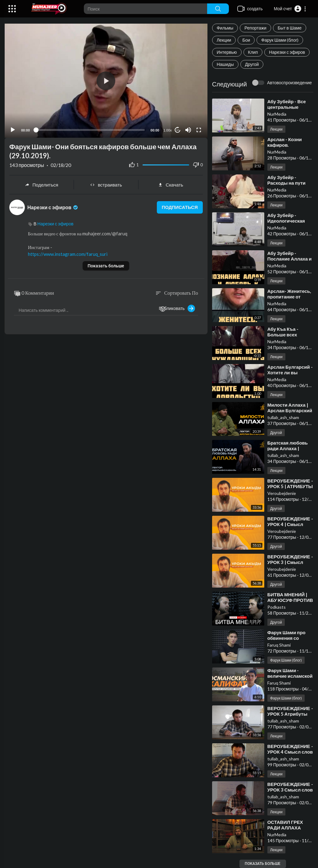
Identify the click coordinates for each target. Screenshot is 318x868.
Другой (252, 64)
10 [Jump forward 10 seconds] (177, 130)
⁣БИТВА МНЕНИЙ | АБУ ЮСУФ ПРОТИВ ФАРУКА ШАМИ (290, 600)
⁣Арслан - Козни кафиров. (285, 142)
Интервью (227, 52)
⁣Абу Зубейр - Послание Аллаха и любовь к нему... (290, 259)
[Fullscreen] (199, 130)
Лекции (224, 40)
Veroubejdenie (282, 493)
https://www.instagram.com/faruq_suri (68, 254)
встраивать (106, 185)
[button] (290, 9)
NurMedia (277, 114)
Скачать (171, 185)
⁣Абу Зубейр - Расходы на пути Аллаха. (286, 183)
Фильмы (225, 28)
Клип (253, 52)
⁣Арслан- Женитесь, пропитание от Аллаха (289, 297)
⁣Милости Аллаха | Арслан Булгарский (290, 408)
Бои (246, 40)
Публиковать (177, 308)
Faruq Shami (279, 645)
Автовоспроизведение (289, 83)
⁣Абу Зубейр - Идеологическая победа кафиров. (287, 221)
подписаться (179, 207)
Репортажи (255, 28)
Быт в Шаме (290, 28)
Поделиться (42, 185)
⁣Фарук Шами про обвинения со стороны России (286, 638)
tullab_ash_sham (283, 417)
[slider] (90, 130)
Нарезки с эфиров (287, 52)
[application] (106, 81)
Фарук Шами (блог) (280, 40)
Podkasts (277, 607)
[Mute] (188, 130)
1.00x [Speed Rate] (168, 130)
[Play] (13, 130)
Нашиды (225, 64)
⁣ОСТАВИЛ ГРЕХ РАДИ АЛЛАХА (285, 825)
